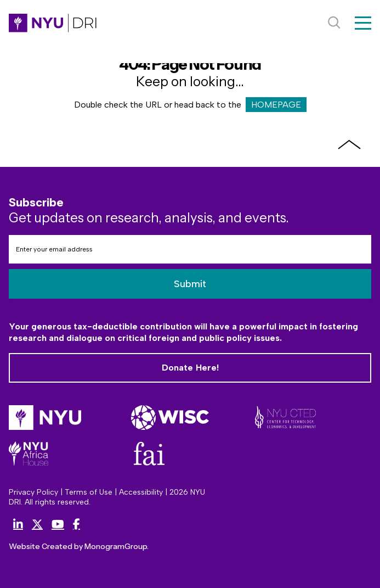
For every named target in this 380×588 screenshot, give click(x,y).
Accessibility (141, 492)
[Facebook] (76, 524)
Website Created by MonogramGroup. (70, 546)
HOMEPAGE (276, 105)
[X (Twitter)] (37, 524)
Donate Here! (190, 367)
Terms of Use (89, 492)
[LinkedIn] (18, 524)
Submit (190, 283)
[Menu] (363, 23)
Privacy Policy (33, 492)
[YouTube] (58, 524)
